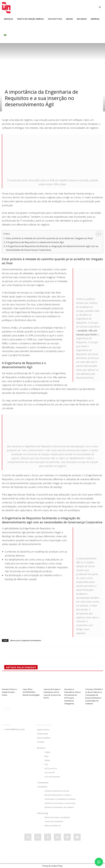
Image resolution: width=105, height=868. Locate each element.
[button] (100, 7)
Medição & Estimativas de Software (59, 807)
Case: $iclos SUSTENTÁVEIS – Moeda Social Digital (31, 692)
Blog (46, 756)
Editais (47, 760)
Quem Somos (43, 730)
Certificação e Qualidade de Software (60, 799)
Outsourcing (42, 813)
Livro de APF (50, 773)
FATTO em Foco (51, 768)
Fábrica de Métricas (53, 826)
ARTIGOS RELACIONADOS (21, 667)
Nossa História (44, 738)
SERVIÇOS (8, 19)
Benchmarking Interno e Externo (58, 795)
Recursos (41, 748)
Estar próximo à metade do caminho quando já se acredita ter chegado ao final (49, 238)
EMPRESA (95, 19)
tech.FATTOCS (55, 19)
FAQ (46, 764)
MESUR (69, 19)
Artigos (47, 752)
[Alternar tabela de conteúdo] (97, 234)
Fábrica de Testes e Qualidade (57, 817)
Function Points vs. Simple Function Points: (10, 692)
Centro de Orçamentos (54, 821)
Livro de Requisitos (52, 777)
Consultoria (42, 787)
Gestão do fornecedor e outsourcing (60, 803)
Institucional (42, 734)
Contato (41, 742)
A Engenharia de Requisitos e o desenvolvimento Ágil (35, 242)
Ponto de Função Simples (30, 19)
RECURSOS (82, 19)
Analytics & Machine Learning (57, 791)
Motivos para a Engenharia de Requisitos (26, 640)
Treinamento (43, 783)
